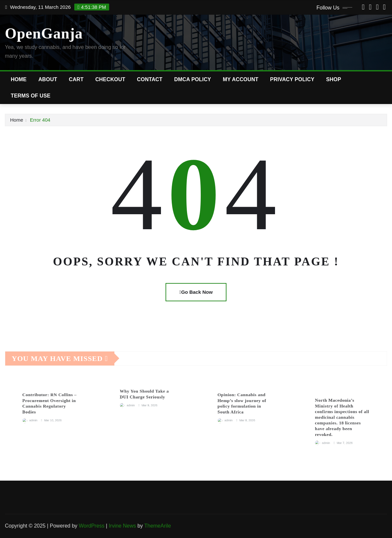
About (48, 79)
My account (241, 79)
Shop (334, 79)
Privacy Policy (292, 79)
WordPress (92, 526)
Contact (150, 79)
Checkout (110, 79)
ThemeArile (158, 526)
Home (19, 79)
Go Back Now (196, 292)
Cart (76, 79)
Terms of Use (31, 96)
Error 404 (40, 120)
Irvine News (123, 526)
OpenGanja (44, 33)
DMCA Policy (193, 79)
